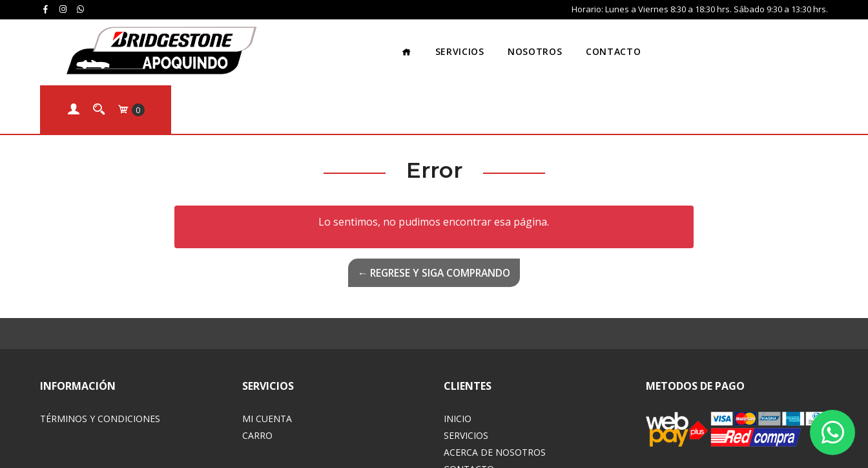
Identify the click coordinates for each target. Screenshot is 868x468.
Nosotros (448, 42)
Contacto (526, 42)
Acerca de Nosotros (495, 386)
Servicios (372, 42)
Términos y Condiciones (100, 352)
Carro (257, 369)
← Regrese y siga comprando (434, 206)
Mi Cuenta (267, 352)
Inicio (458, 352)
